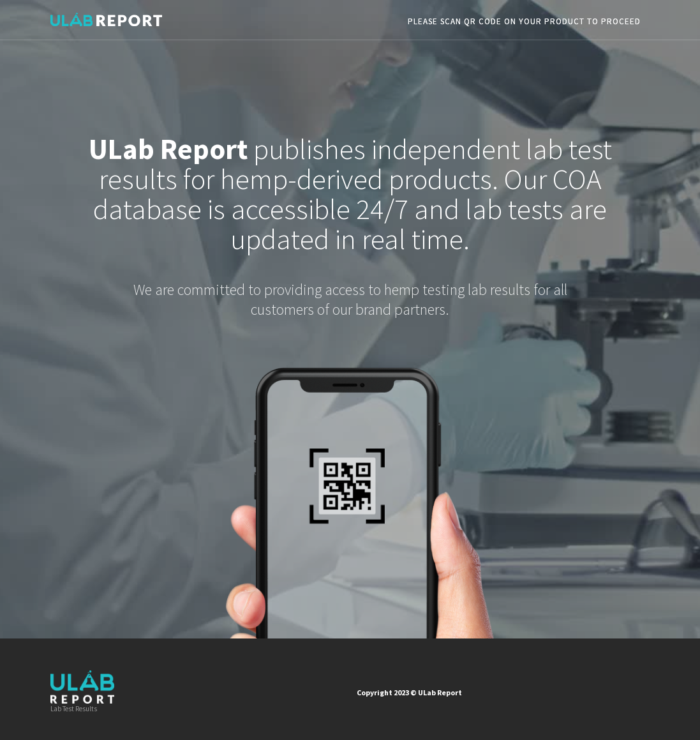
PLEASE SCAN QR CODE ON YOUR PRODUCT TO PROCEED (524, 21)
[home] (106, 16)
